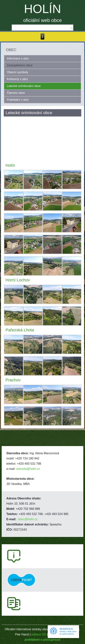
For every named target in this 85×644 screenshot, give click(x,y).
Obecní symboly (18, 72)
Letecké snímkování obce (24, 86)
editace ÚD (39, 634)
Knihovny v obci (17, 79)
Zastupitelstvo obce (20, 65)
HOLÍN (43, 9)
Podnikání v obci (18, 100)
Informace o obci (18, 58)
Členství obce (16, 93)
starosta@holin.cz (28, 469)
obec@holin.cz (28, 519)
